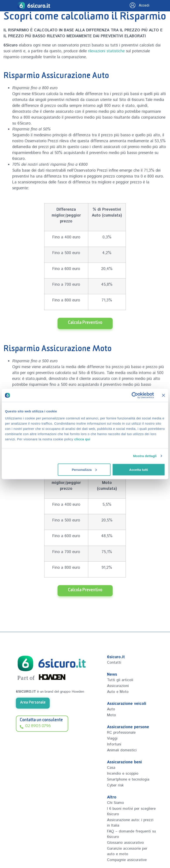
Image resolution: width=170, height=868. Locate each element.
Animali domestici (122, 750)
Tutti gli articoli (120, 680)
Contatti (114, 663)
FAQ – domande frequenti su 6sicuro (131, 834)
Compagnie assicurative (127, 860)
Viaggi (112, 738)
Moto (111, 715)
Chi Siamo (116, 803)
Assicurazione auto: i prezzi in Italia (130, 823)
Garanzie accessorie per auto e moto (127, 851)
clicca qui (82, 439)
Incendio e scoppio (123, 774)
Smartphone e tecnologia (128, 779)
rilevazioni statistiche (106, 51)
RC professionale (121, 733)
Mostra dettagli (145, 456)
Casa (111, 768)
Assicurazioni (118, 686)
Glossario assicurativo (125, 843)
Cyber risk (115, 785)
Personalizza (84, 469)
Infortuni (114, 744)
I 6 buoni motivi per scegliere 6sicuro (131, 811)
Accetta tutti (139, 469)
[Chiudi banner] (163, 395)
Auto (111, 709)
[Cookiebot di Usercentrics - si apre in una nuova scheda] (135, 395)
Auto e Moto (118, 692)
